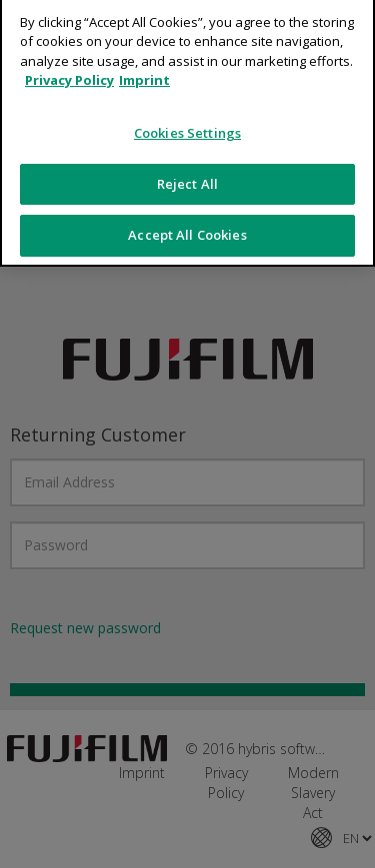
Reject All (187, 175)
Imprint (144, 72)
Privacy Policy (69, 72)
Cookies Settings (187, 125)
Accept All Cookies (187, 227)
